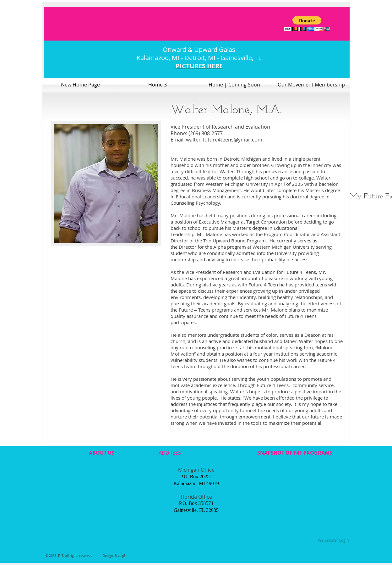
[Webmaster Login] (333, 540)
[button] (307, 24)
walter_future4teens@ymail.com (224, 140)
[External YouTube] (101, 495)
